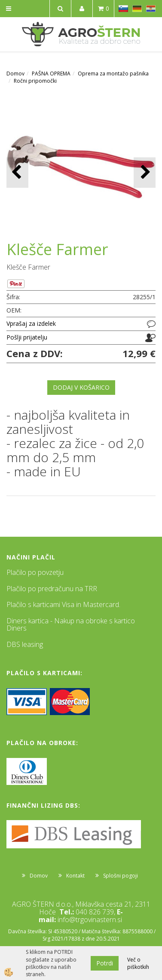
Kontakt (75, 876)
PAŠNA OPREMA (51, 74)
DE (137, 9)
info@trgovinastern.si (90, 920)
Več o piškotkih (138, 963)
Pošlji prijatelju (27, 337)
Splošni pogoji (121, 876)
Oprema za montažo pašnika (113, 74)
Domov (15, 74)
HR (151, 9)
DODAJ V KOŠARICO (81, 387)
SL (123, 9)
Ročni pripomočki (35, 81)
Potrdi (105, 963)
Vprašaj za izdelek (31, 323)
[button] (145, 173)
